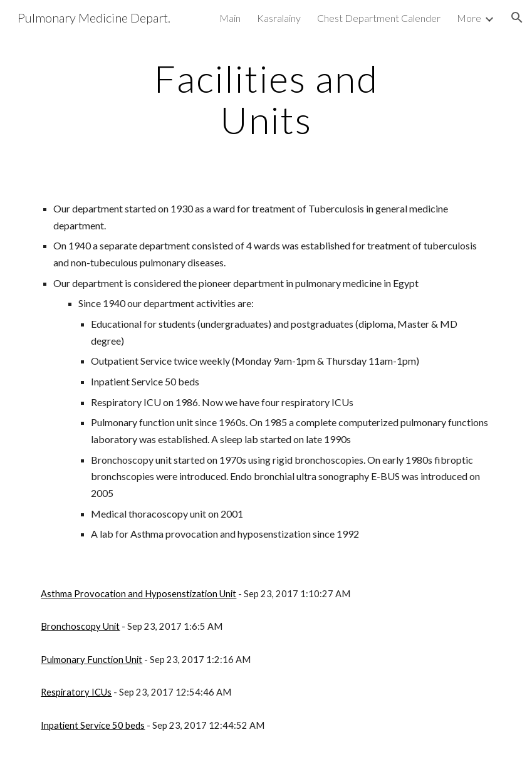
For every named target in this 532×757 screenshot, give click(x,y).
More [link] (469, 18)
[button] (517, 18)
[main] (266, 99)
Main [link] (230, 18)
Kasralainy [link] (279, 18)
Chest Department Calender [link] (379, 18)
